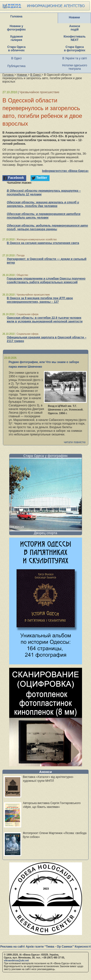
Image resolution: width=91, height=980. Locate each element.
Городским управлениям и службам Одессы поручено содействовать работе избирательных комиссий (46, 280)
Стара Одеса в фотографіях (75, 49)
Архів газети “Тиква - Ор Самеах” (50, 947)
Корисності (83, 947)
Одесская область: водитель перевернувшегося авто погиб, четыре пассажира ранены (47, 227)
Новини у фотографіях (16, 28)
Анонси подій (75, 28)
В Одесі (16, 58)
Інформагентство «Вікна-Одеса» (65, 171)
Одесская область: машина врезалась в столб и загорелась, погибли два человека (43, 204)
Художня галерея (17, 38)
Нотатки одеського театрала (75, 67)
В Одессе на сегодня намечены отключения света (43, 243)
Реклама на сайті (12, 947)
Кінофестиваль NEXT (75, 38)
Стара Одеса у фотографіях (45, 456)
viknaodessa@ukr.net (16, 961)
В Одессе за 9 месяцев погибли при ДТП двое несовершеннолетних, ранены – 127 (40, 300)
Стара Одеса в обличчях (16, 49)
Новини (74, 17)
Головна (16, 16)
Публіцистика (16, 66)
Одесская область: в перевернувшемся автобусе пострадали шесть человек (44, 216)
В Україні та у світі (75, 58)
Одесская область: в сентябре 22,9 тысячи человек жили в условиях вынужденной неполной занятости (45, 320)
